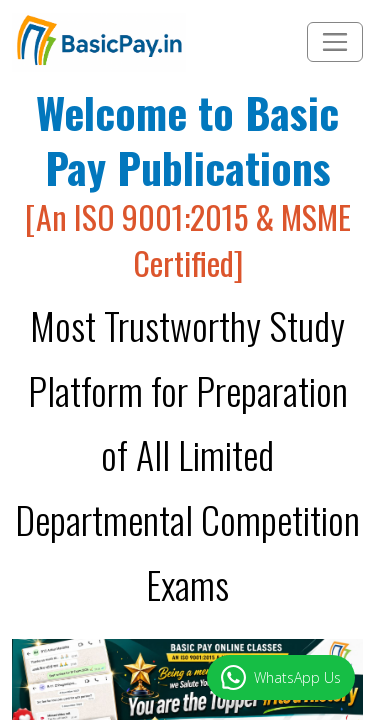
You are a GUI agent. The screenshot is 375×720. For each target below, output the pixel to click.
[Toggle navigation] (335, 42)
